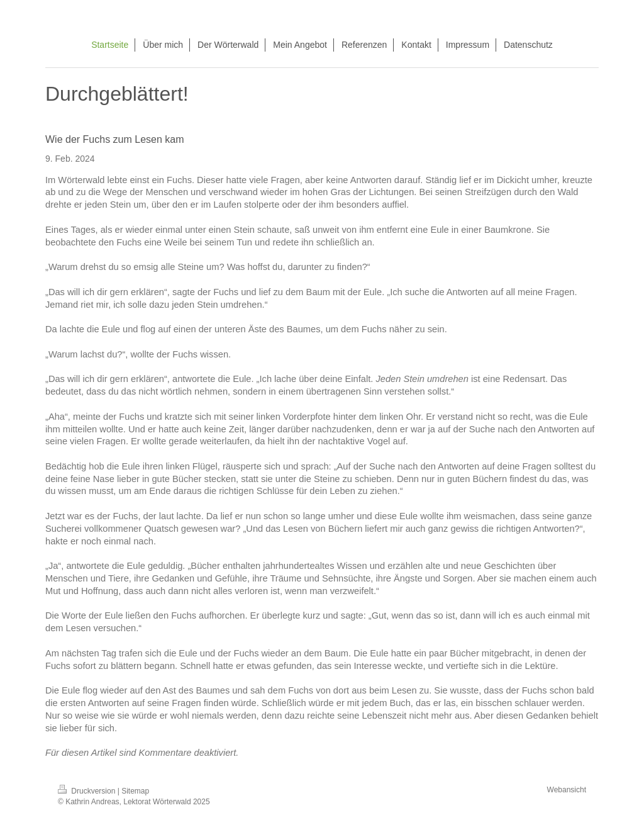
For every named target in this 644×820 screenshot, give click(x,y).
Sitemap (135, 791)
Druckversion (88, 791)
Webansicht (567, 790)
